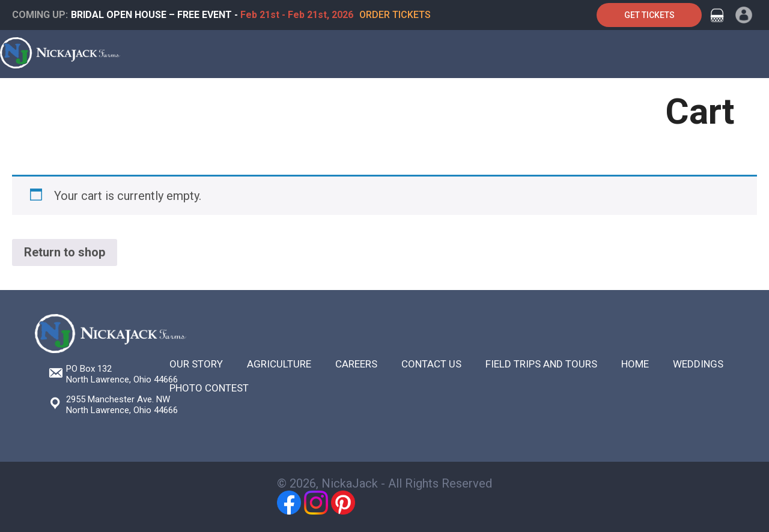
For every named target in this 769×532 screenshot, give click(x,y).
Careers (356, 364)
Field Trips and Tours (541, 364)
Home (22, 97)
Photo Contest (209, 388)
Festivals (356, 97)
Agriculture (425, 97)
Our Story (196, 364)
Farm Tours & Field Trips (111, 97)
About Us (537, 97)
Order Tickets (395, 15)
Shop (485, 97)
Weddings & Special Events (252, 97)
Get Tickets (649, 15)
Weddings (698, 364)
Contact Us (605, 97)
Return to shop (65, 252)
